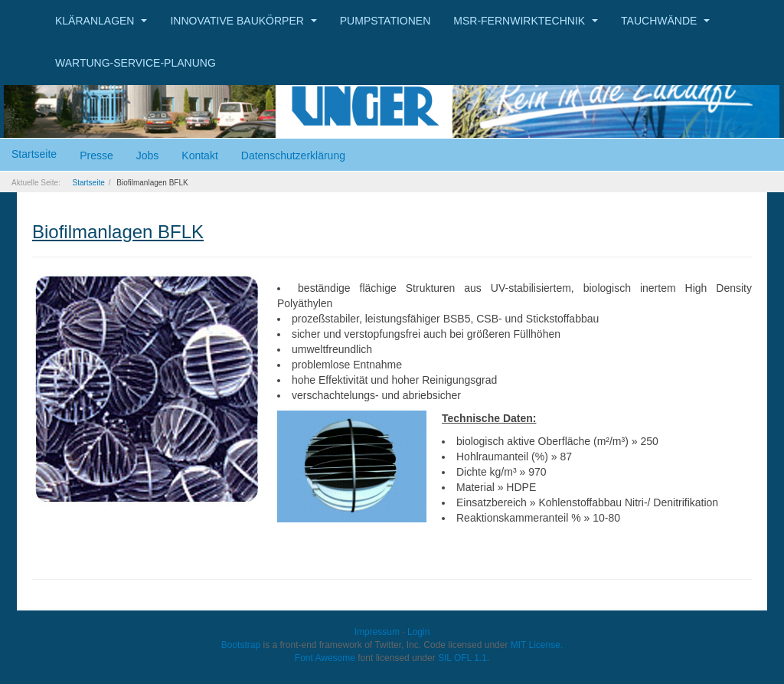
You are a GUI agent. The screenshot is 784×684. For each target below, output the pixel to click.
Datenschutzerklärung (293, 155)
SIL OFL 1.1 (462, 658)
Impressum (377, 632)
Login (418, 632)
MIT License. (537, 645)
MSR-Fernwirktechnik (526, 21)
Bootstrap (241, 645)
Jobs (148, 155)
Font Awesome (325, 658)
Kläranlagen (101, 21)
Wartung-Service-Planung (136, 63)
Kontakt (199, 155)
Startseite (34, 154)
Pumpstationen (385, 21)
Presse (96, 155)
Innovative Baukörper (243, 21)
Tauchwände (665, 21)
